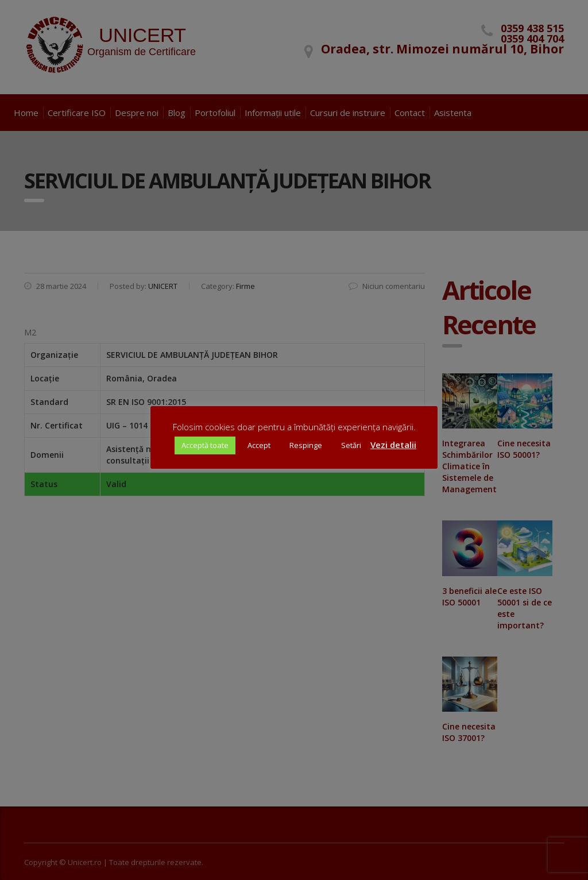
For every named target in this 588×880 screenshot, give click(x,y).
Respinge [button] (306, 445)
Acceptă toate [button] (205, 445)
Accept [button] (259, 445)
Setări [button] (351, 445)
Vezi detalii (393, 445)
